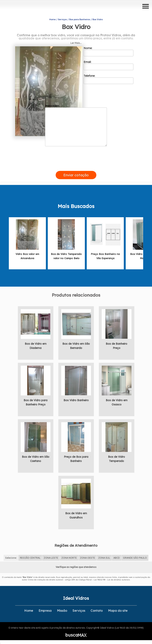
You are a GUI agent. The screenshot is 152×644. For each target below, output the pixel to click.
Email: (109, 65)
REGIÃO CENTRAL (30, 558)
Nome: (109, 51)
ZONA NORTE (69, 558)
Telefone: (109, 79)
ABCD (117, 558)
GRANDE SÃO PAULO (135, 558)
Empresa (45, 611)
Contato (97, 611)
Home (29, 611)
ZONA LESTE (51, 558)
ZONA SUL (104, 558)
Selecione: (11, 558)
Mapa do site (118, 611)
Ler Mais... (76, 43)
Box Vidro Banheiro (76, 400)
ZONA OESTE (88, 558)
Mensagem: (76, 125)
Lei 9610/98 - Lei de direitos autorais (112, 580)
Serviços (79, 611)
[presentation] (76, 166)
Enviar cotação (76, 175)
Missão (62, 611)
